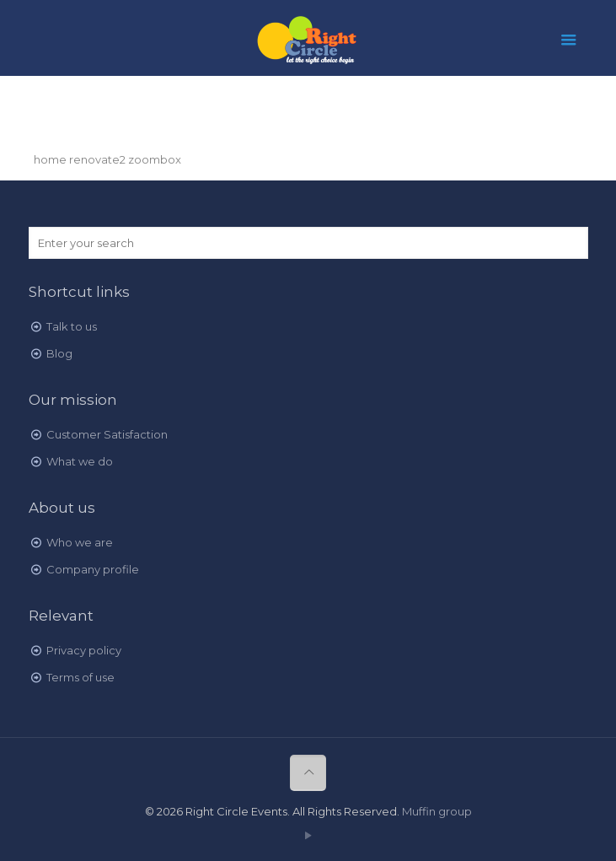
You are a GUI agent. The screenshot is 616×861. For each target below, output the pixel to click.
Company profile (93, 569)
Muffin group (437, 811)
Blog (59, 353)
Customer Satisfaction (107, 434)
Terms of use (80, 677)
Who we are (80, 542)
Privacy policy (84, 650)
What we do (80, 461)
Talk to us (72, 326)
